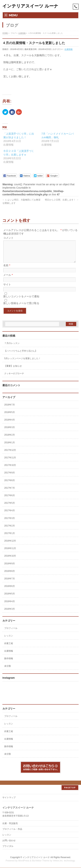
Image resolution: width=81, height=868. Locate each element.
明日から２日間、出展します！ (62, 200)
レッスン (9, 640)
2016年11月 (10, 553)
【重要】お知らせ (13, 370)
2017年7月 (9, 492)
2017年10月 (10, 470)
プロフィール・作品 (12, 829)
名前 (7, 270)
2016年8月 (9, 575)
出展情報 (69, 49)
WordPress (24, 861)
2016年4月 (9, 606)
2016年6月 (9, 591)
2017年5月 (9, 507)
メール (8, 279)
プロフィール (11, 633)
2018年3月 (9, 432)
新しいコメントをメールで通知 (21, 301)
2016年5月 (9, 598)
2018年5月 (9, 417)
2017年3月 (9, 523)
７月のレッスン (12, 348)
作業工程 (9, 648)
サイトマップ (9, 798)
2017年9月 (9, 477)
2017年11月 (10, 462)
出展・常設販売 (10, 824)
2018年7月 (9, 409)
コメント (8, 238)
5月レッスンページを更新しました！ (22, 363)
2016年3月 (9, 613)
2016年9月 (9, 568)
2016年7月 (9, 583)
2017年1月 (9, 538)
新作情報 (9, 663)
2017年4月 (9, 515)
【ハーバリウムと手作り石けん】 (21, 355)
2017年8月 (9, 485)
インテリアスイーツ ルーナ (30, 6)
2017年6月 (9, 500)
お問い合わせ (9, 841)
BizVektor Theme (41, 861)
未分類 (8, 670)
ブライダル (8, 846)
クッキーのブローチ (14, 378)
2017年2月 (9, 530)
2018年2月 (9, 439)
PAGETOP (70, 788)
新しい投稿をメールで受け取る (21, 308)
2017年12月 (10, 454)
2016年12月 (10, 545)
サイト (7, 289)
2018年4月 (9, 424)
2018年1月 (9, 447)
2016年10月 (10, 560)
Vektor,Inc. (58, 861)
